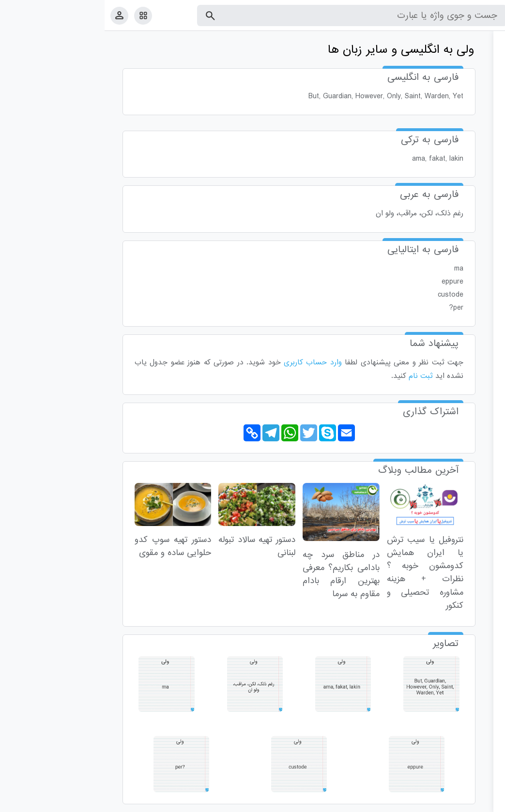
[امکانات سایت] (38, 15)
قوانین (479, 803)
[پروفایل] (15, 15)
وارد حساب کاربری (208, 362)
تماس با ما (450, 803)
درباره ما (418, 803)
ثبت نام (316, 376)
